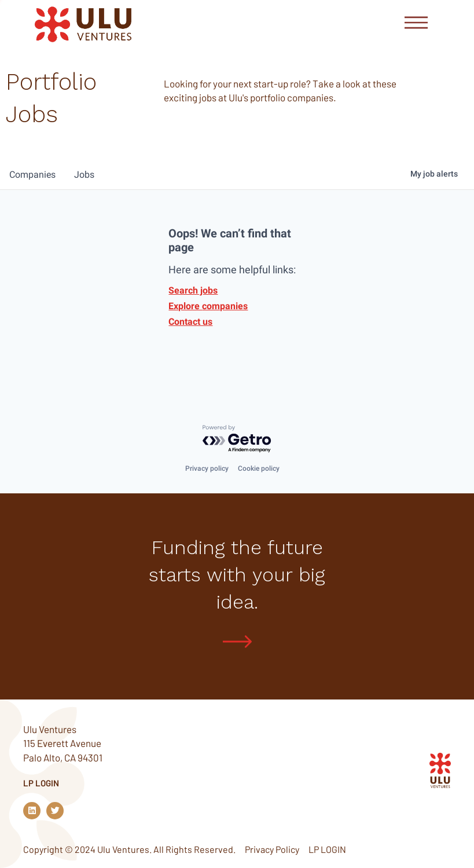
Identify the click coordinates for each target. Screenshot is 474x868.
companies (32, 175)
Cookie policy (259, 468)
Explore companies (208, 306)
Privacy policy (207, 468)
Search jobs (193, 290)
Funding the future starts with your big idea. (237, 574)
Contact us (190, 322)
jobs (84, 175)
